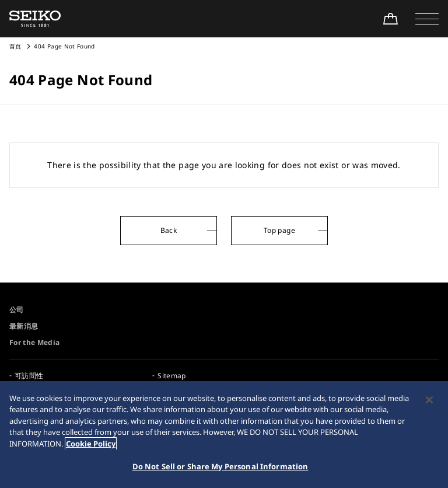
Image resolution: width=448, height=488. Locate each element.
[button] (427, 19)
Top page (279, 230)
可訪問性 (29, 376)
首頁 (15, 46)
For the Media (35, 342)
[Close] (429, 400)
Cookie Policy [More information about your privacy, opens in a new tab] (91, 444)
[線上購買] (390, 19)
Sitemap (171, 376)
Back (169, 230)
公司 (17, 310)
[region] (224, 435)
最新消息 (24, 326)
